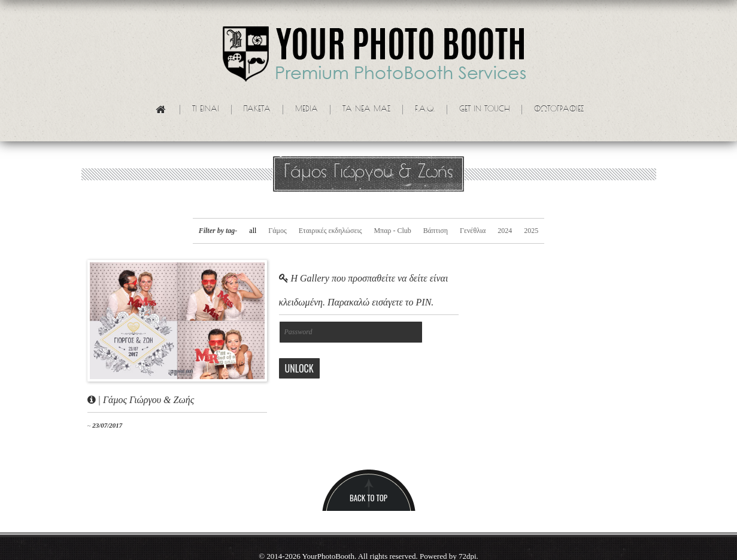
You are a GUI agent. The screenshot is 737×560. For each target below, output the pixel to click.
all (253, 231)
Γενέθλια (473, 231)
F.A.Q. (425, 110)
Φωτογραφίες (559, 110)
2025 (531, 231)
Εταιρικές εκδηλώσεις (330, 231)
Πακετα (257, 110)
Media (307, 110)
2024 (505, 231)
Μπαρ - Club (392, 231)
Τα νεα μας (366, 110)
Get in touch (484, 110)
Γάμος (277, 231)
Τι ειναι (206, 110)
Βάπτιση (436, 231)
